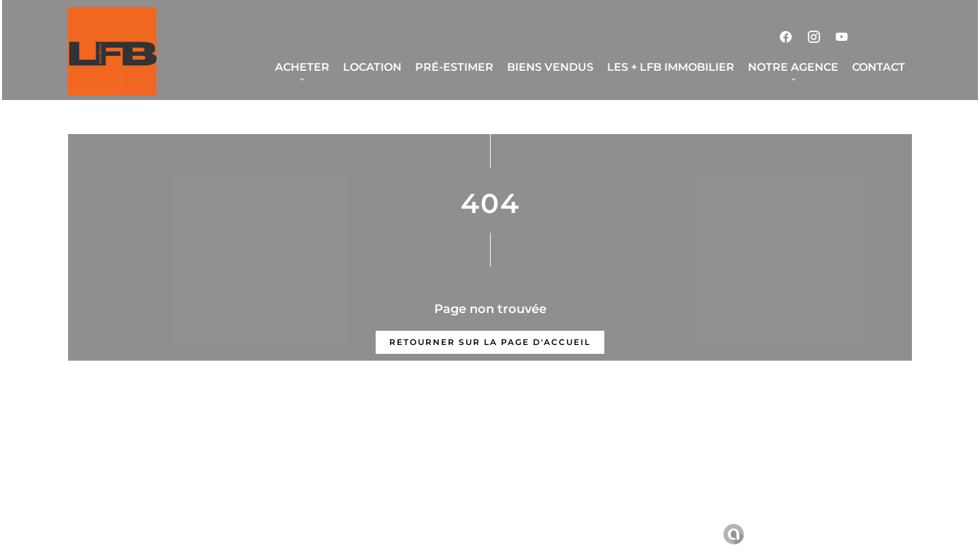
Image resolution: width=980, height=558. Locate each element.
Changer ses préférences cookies (627, 534)
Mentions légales (364, 534)
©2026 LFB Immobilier (249, 535)
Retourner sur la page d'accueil (490, 342)
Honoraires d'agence (474, 534)
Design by (753, 534)
